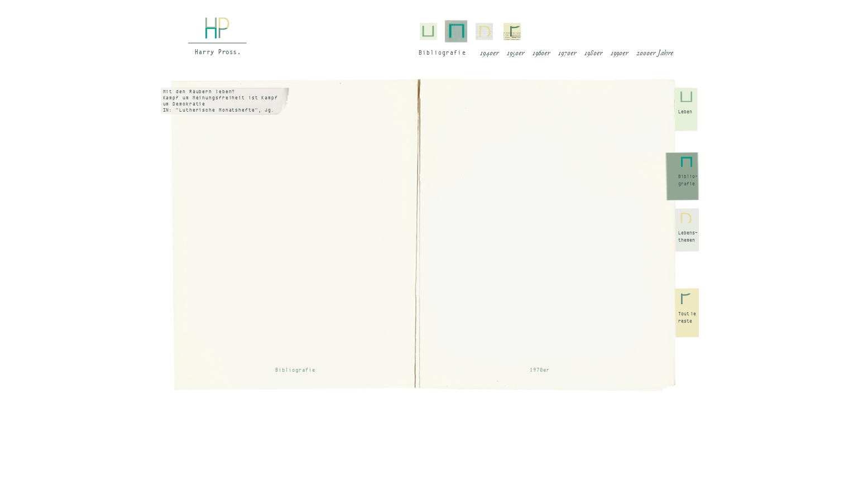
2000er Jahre (655, 54)
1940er (489, 54)
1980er (593, 54)
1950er (515, 54)
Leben (685, 112)
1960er (541, 54)
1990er (619, 54)
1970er (567, 54)
